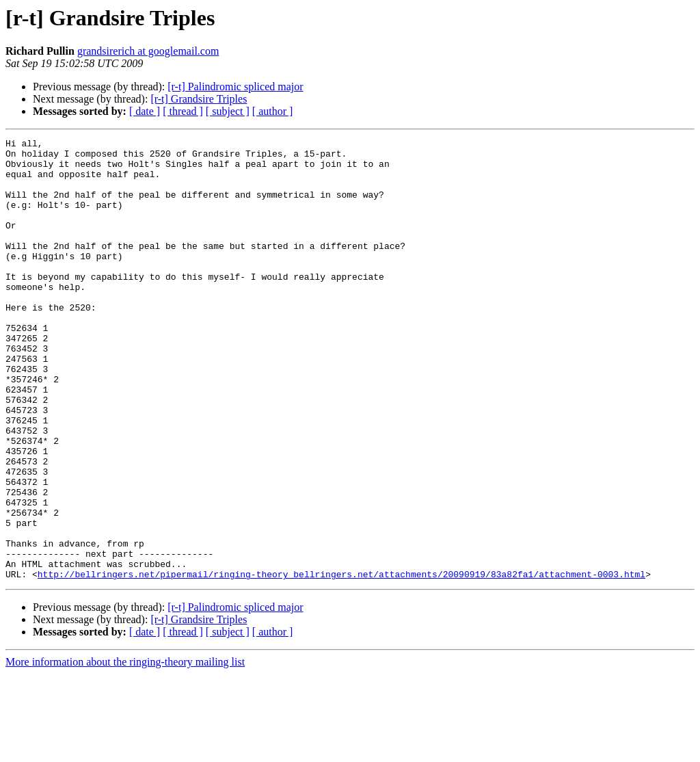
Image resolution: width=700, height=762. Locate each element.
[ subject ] (228, 111)
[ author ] (273, 111)
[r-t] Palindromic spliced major (235, 87)
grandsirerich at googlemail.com (148, 51)
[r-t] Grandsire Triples (199, 99)
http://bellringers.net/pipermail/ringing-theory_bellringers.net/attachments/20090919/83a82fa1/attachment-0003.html (341, 662)
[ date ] (145, 111)
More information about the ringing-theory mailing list (125, 750)
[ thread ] (183, 111)
